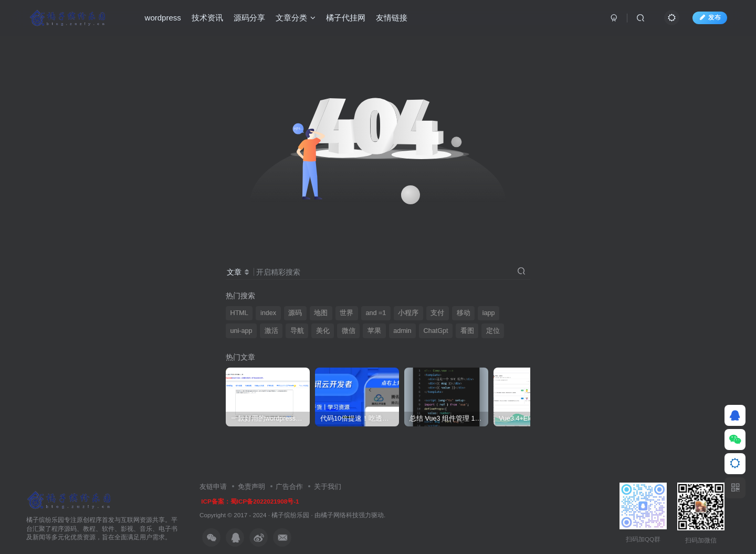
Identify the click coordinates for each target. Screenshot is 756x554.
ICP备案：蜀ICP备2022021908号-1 (250, 501)
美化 (323, 331)
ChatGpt (436, 331)
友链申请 (213, 487)
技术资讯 (207, 18)
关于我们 (328, 487)
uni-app (241, 331)
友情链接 (392, 18)
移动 (464, 313)
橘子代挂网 (346, 18)
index (268, 313)
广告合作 (289, 487)
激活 (271, 331)
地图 (321, 313)
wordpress (163, 18)
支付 (437, 313)
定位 (493, 331)
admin (402, 331)
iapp (489, 313)
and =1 (376, 313)
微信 (349, 331)
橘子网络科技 (340, 515)
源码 (295, 313)
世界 (346, 313)
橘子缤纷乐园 (290, 515)
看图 (467, 331)
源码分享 (249, 18)
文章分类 (296, 18)
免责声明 (251, 487)
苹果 (374, 331)
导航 (297, 331)
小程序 (408, 313)
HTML (239, 313)
